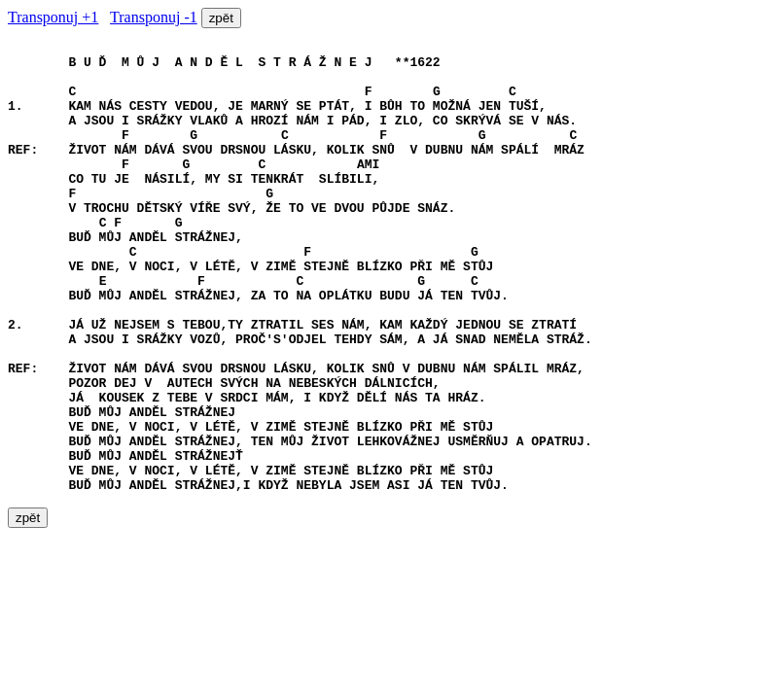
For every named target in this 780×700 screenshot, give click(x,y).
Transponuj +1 (53, 17)
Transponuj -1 (154, 17)
